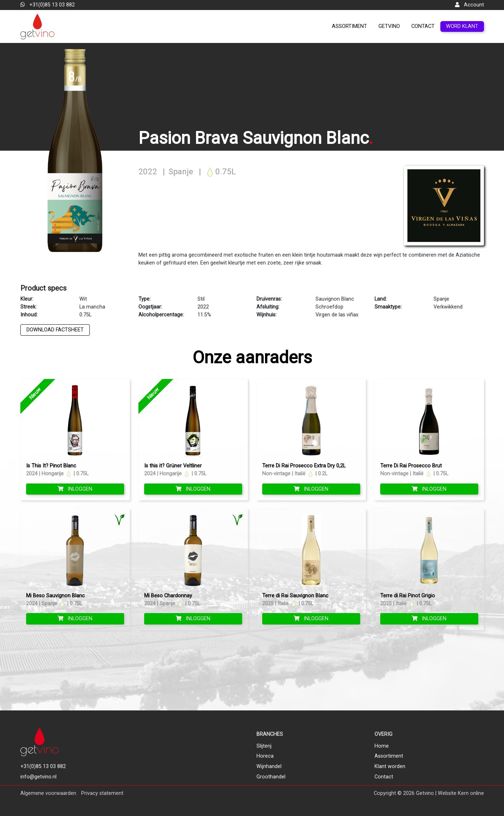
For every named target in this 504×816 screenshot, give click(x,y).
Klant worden (390, 766)
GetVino (389, 26)
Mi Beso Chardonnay (168, 596)
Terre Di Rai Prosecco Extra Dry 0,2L (304, 466)
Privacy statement (102, 793)
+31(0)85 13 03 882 (48, 5)
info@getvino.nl (38, 777)
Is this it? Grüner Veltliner (173, 466)
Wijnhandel (269, 766)
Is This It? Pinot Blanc (51, 466)
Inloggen (75, 489)
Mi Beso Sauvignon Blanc (55, 596)
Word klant (462, 26)
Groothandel (271, 777)
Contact (423, 26)
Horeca (265, 756)
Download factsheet (55, 330)
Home (382, 746)
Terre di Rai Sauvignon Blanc (295, 596)
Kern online (471, 793)
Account (469, 5)
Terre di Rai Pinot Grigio (408, 596)
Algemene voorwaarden (48, 793)
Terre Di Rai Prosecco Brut (411, 466)
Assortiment (349, 26)
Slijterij (264, 746)
